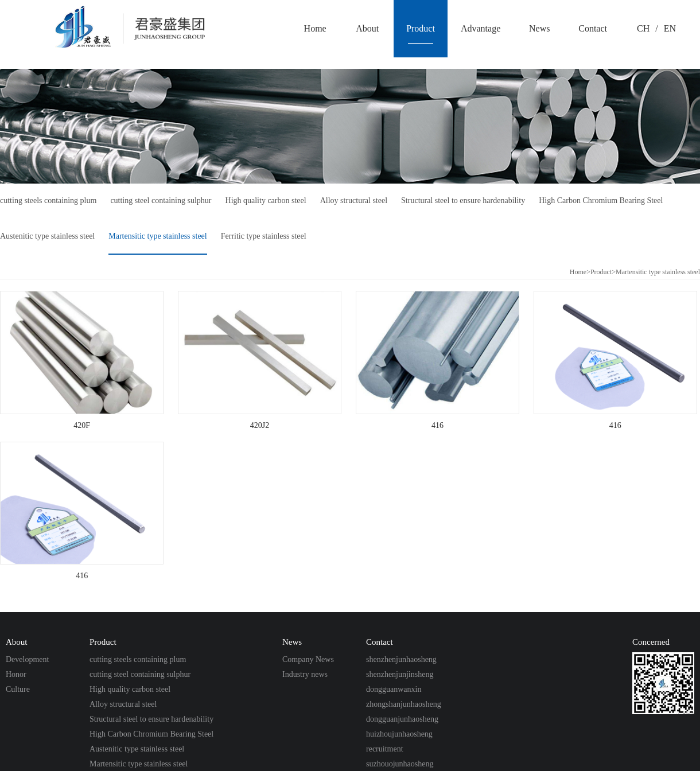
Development (27, 659)
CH (643, 28)
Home (578, 272)
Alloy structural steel (354, 200)
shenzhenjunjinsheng (400, 674)
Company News (308, 659)
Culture (18, 689)
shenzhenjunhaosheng (401, 659)
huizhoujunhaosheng (399, 734)
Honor (16, 674)
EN (670, 28)
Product (601, 272)
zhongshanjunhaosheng (404, 704)
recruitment (385, 749)
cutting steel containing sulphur (161, 200)
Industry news (305, 674)
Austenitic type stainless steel (47, 236)
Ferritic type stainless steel (264, 236)
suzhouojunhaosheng (400, 764)
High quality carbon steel (266, 200)
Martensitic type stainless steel (157, 236)
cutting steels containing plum (48, 200)
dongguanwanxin (394, 689)
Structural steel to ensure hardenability (463, 200)
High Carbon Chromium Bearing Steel (601, 200)
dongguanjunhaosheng (402, 719)
